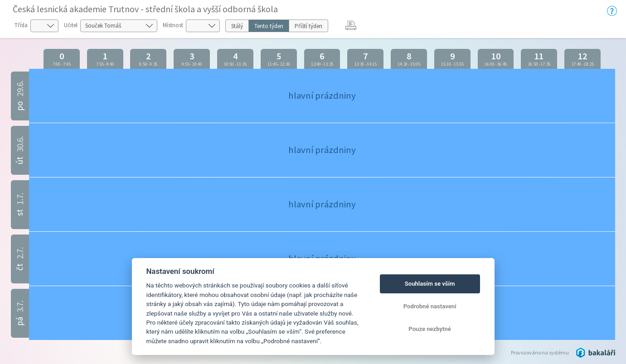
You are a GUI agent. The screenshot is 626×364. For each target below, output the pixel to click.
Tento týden (269, 26)
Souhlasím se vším (430, 284)
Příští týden (308, 26)
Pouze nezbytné (430, 329)
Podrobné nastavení (430, 306)
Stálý (237, 26)
